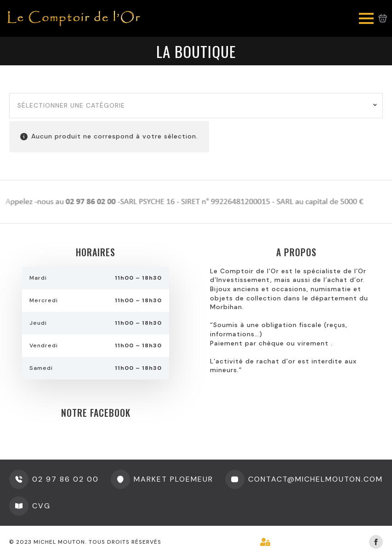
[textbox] (193, 106)
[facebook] (376, 542)
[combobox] (196, 106)
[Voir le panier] (383, 18)
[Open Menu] (366, 18)
